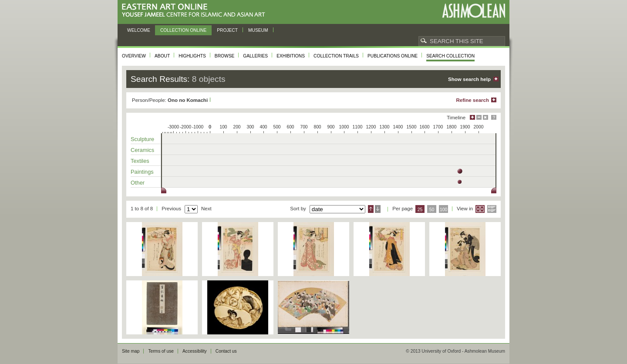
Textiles (140, 161)
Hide (485, 117)
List (492, 209)
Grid (480, 209)
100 (443, 210)
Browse (225, 56)
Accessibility (195, 351)
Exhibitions (291, 56)
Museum (258, 30)
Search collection (450, 56)
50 (432, 210)
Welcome (139, 30)
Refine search (472, 100)
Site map (131, 351)
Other (138, 183)
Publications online (393, 56)
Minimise (479, 117)
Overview (134, 56)
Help (494, 117)
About (162, 56)
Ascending (371, 209)
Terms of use (161, 351)
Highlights (192, 56)
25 (420, 210)
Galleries (255, 56)
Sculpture (142, 139)
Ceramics (142, 150)
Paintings (142, 172)
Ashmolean (474, 11)
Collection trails (336, 56)
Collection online (183, 30)
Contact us (226, 351)
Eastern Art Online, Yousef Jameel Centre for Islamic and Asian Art (196, 11)
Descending (378, 209)
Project (227, 30)
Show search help (469, 79)
